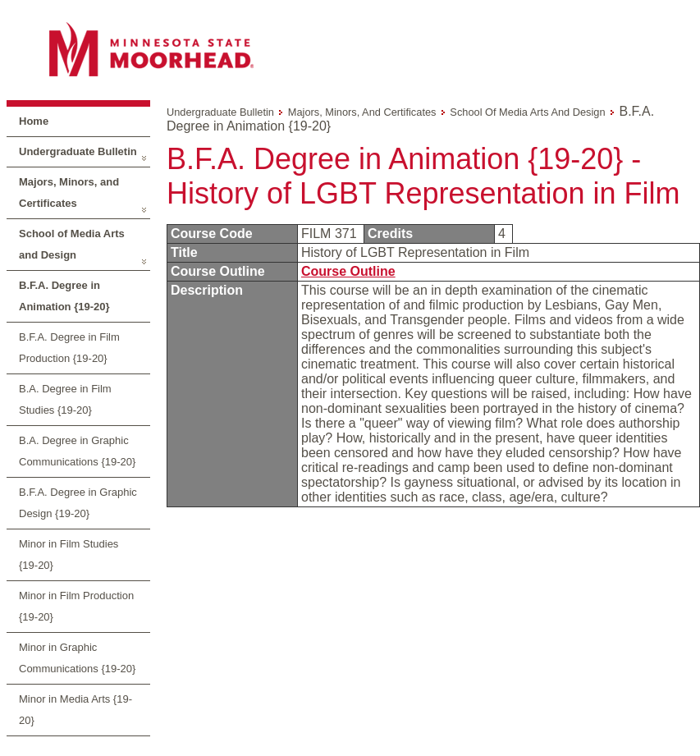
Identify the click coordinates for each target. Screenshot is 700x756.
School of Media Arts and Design (72, 244)
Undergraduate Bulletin (78, 151)
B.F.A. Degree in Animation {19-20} (64, 296)
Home (34, 121)
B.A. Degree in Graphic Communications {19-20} (77, 451)
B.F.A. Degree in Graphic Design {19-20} (78, 503)
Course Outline (348, 271)
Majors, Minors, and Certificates (69, 192)
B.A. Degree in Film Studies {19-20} (65, 399)
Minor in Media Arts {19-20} (75, 710)
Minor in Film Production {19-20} (76, 606)
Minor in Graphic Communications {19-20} (77, 658)
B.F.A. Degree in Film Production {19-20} (69, 348)
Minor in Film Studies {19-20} (69, 554)
